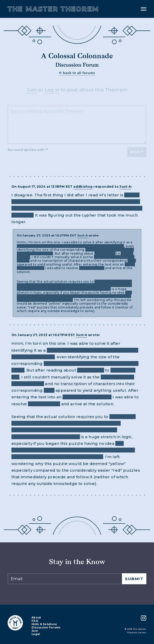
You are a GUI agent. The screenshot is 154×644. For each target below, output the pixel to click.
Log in (52, 90)
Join (32, 90)
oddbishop (83, 187)
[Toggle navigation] (144, 9)
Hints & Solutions (44, 624)
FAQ (35, 621)
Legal (36, 634)
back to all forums (77, 73)
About (36, 618)
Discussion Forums (46, 628)
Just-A (125, 187)
